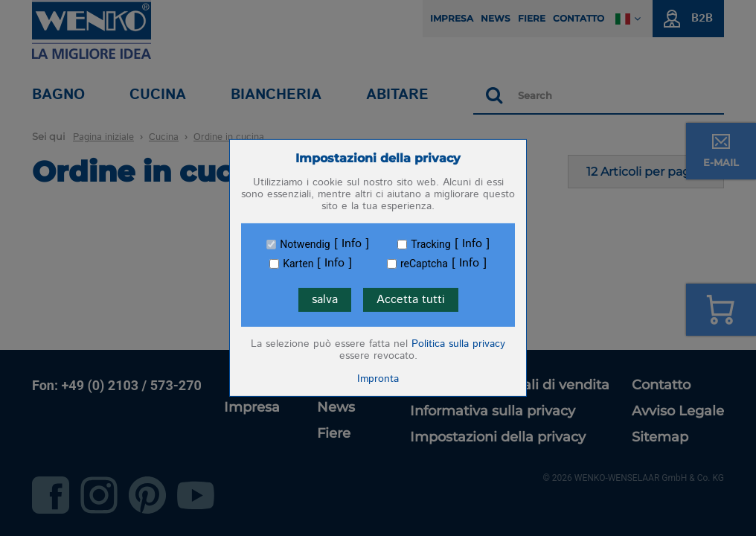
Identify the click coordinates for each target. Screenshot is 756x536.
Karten (298, 264)
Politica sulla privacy (458, 344)
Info (352, 244)
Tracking (430, 244)
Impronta (378, 379)
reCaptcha (424, 264)
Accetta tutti (411, 300)
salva (325, 300)
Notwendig (305, 244)
